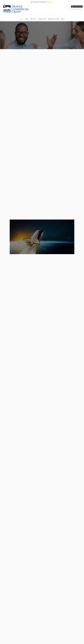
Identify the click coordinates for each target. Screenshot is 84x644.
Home (21, 19)
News (63, 19)
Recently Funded (54, 19)
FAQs (27, 19)
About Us (33, 19)
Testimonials (42, 19)
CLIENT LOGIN (77, 7)
